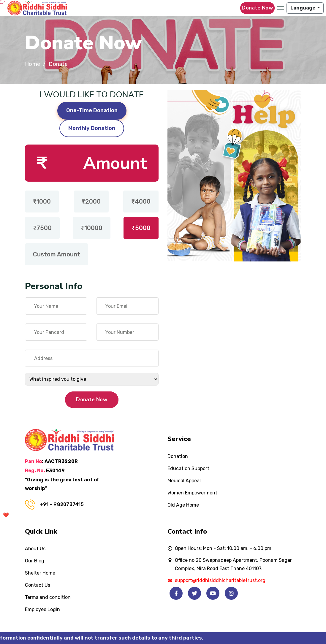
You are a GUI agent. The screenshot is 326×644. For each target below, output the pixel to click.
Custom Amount (57, 254)
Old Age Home (183, 505)
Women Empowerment (192, 493)
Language (303, 8)
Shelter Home (40, 573)
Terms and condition (48, 597)
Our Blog (35, 561)
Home (33, 64)
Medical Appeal (184, 481)
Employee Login (42, 609)
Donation (178, 456)
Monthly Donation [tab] (92, 128)
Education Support (188, 468)
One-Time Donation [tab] (92, 110)
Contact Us (38, 585)
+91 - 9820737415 (62, 504)
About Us (35, 549)
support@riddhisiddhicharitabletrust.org (220, 580)
